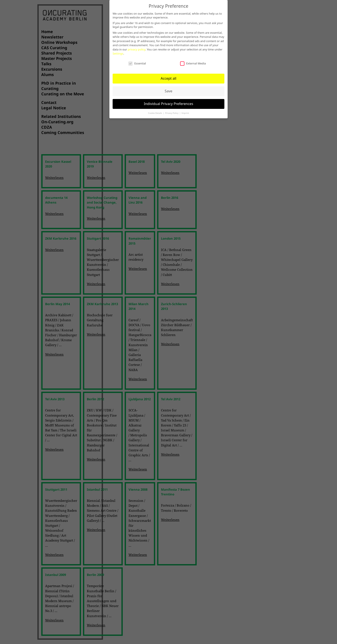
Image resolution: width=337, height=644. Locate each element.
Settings (118, 52)
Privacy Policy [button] (172, 111)
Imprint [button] (185, 111)
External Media (193, 62)
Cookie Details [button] (155, 111)
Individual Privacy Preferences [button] (168, 102)
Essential (137, 62)
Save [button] (168, 90)
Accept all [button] (168, 77)
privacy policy (136, 48)
